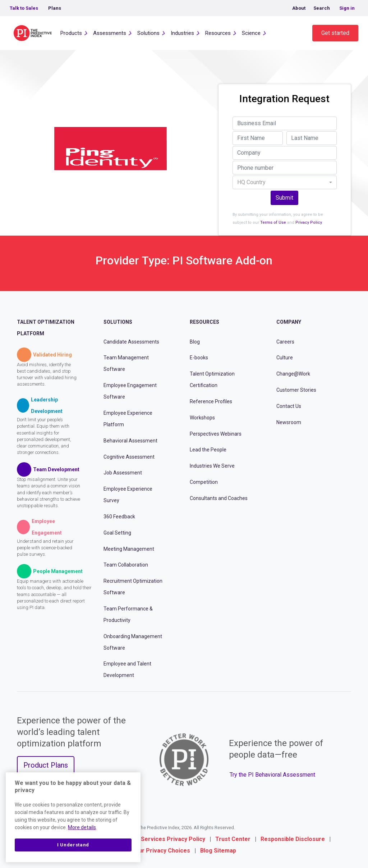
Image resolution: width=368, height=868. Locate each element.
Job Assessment (123, 473)
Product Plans (46, 765)
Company (289, 322)
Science (251, 33)
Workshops (202, 418)
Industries (182, 33)
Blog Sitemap (218, 851)
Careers (285, 342)
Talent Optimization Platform (46, 328)
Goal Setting (117, 533)
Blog (195, 342)
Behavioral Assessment (130, 441)
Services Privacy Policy (173, 839)
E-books (199, 358)
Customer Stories (296, 390)
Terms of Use (273, 222)
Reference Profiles (211, 401)
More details (82, 827)
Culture (285, 358)
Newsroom (289, 422)
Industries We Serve (212, 466)
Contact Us (289, 406)
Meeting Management (129, 549)
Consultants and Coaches (219, 498)
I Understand (73, 845)
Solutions (148, 33)
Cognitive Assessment (129, 457)
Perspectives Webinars (216, 434)
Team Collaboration (126, 565)
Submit (284, 198)
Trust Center (233, 839)
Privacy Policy (309, 222)
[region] (73, 817)
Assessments (110, 33)
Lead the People (208, 450)
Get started (335, 33)
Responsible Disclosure (293, 839)
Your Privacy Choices (161, 851)
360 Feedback (119, 517)
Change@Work (293, 374)
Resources (218, 33)
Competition (204, 482)
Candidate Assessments (131, 342)
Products (71, 33)
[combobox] (285, 182)
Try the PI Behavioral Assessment (272, 775)
